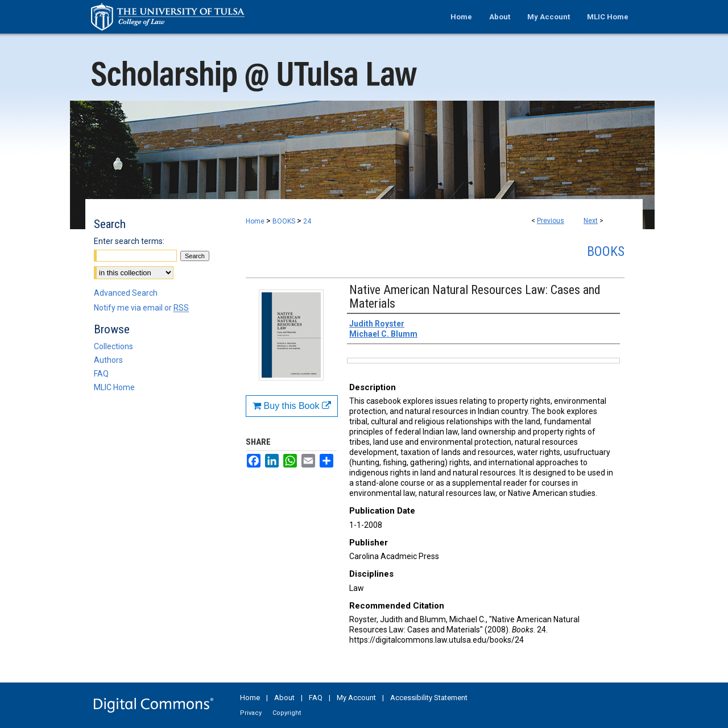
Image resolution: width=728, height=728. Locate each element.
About (284, 698)
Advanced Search (126, 293)
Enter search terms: (129, 241)
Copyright (287, 713)
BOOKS (284, 221)
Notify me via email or (141, 308)
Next (591, 221)
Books (606, 251)
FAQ (101, 374)
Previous (551, 221)
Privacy (251, 713)
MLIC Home (114, 387)
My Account (356, 698)
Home (255, 221)
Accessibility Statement (429, 698)
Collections (113, 346)
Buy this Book (292, 406)
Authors (108, 360)
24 (307, 221)
